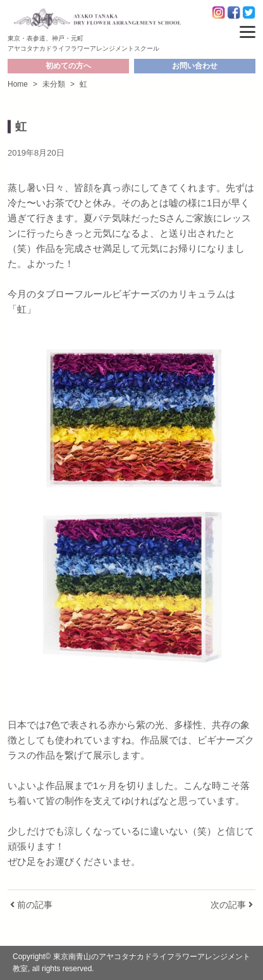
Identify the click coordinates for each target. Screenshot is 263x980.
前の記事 (31, 905)
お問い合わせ (195, 66)
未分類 (54, 84)
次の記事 (232, 905)
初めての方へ (68, 66)
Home (18, 84)
